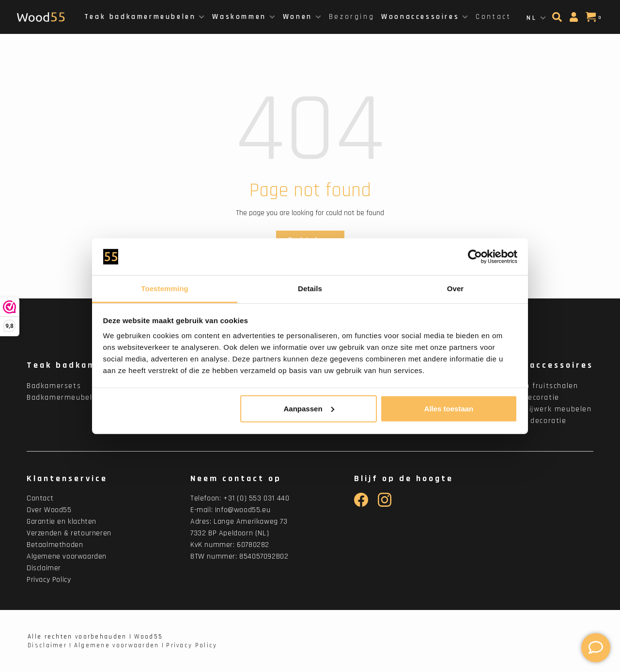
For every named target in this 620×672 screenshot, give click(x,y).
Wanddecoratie (531, 398)
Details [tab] (310, 289)
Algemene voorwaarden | (119, 645)
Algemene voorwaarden (67, 556)
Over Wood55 (49, 510)
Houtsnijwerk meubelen (547, 409)
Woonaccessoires (420, 17)
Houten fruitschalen (540, 386)
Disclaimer (44, 568)
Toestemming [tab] (165, 289)
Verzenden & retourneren (69, 533)
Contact (493, 17)
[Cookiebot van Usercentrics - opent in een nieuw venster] (475, 257)
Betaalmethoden (55, 545)
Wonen (298, 17)
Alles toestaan (449, 409)
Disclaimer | (50, 645)
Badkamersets (54, 386)
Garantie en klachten (62, 522)
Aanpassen (309, 409)
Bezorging (352, 17)
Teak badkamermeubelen (140, 17)
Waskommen (239, 17)
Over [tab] (456, 289)
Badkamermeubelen (64, 398)
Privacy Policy (49, 580)
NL (532, 18)
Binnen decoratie (535, 421)
